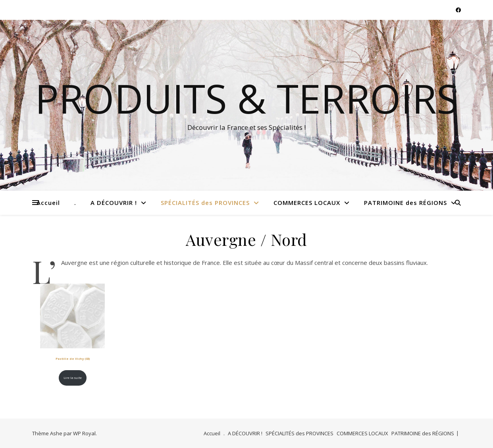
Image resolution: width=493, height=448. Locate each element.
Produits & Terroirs (247, 98)
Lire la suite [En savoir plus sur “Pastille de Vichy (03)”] (73, 378)
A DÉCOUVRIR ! (114, 203)
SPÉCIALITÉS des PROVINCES (205, 203)
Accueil (48, 203)
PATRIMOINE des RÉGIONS (405, 203)
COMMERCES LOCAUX (307, 203)
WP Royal (84, 433)
